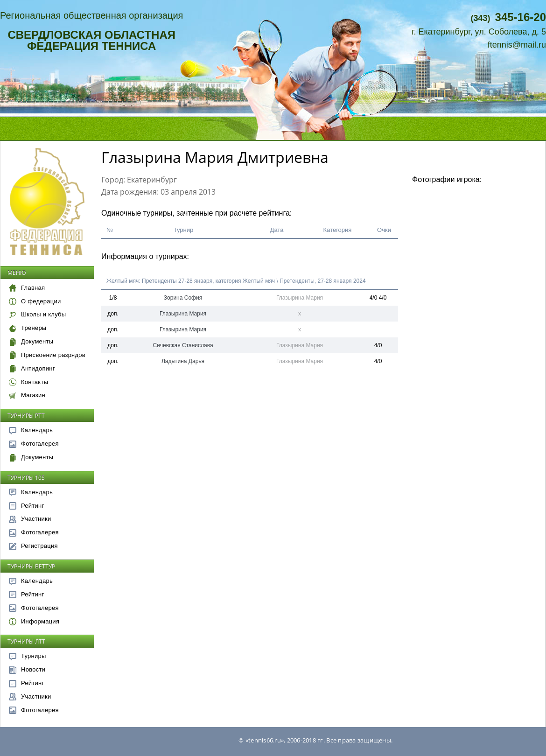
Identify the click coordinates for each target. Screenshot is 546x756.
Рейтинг (27, 506)
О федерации (35, 301)
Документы (31, 341)
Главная (27, 288)
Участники (30, 519)
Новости (27, 669)
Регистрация (33, 546)
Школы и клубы (37, 314)
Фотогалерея (34, 444)
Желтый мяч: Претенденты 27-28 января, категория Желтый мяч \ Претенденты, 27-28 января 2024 (236, 281)
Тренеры (28, 328)
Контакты (28, 382)
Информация (34, 621)
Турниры (28, 656)
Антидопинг (32, 368)
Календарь (31, 430)
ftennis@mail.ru (517, 45)
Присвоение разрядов (47, 355)
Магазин (27, 395)
